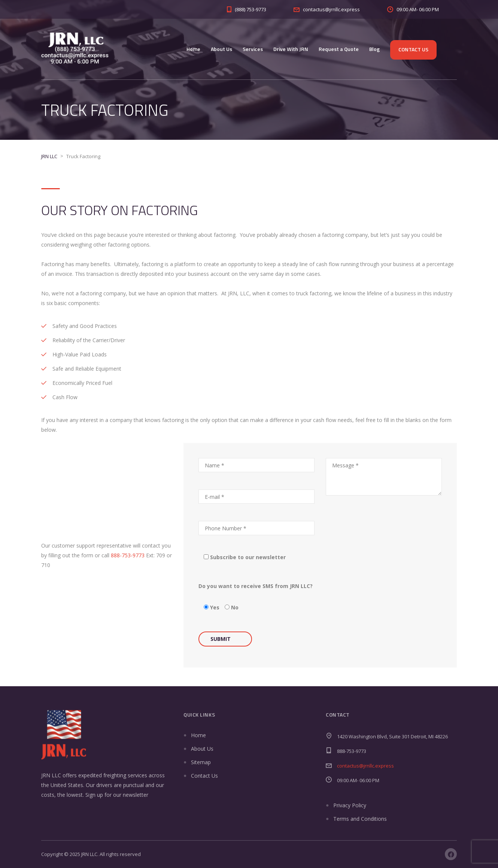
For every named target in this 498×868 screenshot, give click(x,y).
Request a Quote (339, 49)
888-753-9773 (128, 555)
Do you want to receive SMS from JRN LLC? (256, 586)
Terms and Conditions (360, 819)
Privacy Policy (350, 805)
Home (193, 49)
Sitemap (201, 762)
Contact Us (413, 49)
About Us (221, 49)
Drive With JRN (291, 49)
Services (253, 49)
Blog (374, 49)
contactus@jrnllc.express (365, 766)
